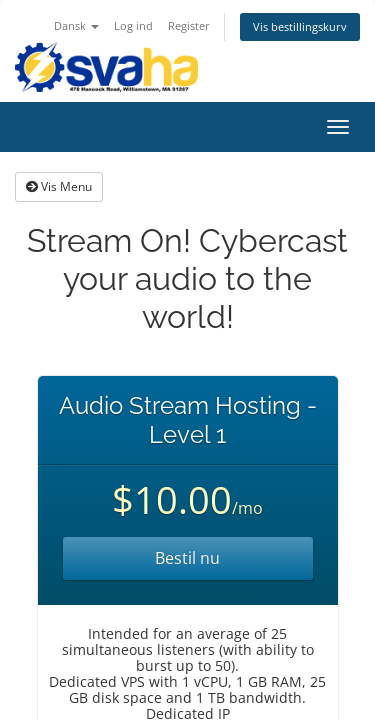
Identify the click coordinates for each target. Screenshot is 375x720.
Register (189, 25)
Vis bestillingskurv (300, 26)
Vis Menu (59, 186)
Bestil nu (187, 558)
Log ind (133, 25)
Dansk (76, 25)
